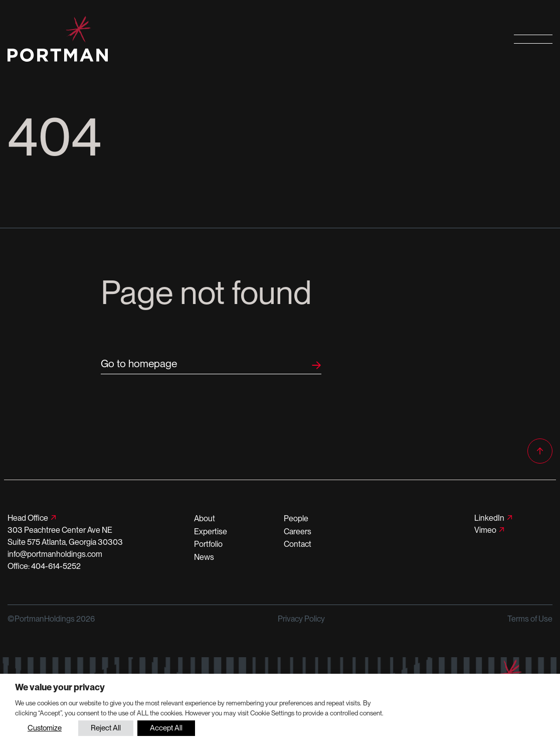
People (296, 518)
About (205, 518)
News (204, 557)
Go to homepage (139, 363)
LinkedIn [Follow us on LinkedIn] (489, 518)
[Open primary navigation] (533, 39)
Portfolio (208, 544)
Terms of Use (530, 619)
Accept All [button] (166, 728)
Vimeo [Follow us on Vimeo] (485, 530)
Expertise (211, 532)
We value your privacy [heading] (60, 687)
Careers (298, 532)
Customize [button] (45, 728)
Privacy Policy (301, 619)
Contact (298, 544)
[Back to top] (540, 451)
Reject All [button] (106, 728)
